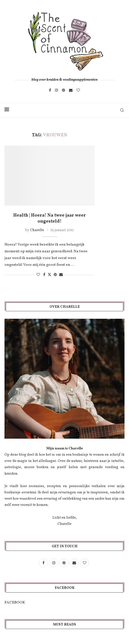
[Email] (71, 90)
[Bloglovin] (78, 90)
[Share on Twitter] (49, 275)
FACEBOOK (15, 603)
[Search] (122, 110)
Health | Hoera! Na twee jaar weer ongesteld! (49, 218)
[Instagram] (56, 90)
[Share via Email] (61, 275)
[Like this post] (38, 275)
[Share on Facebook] (44, 275)
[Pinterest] (63, 90)
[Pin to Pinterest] (55, 275)
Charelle (37, 230)
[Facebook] (50, 90)
